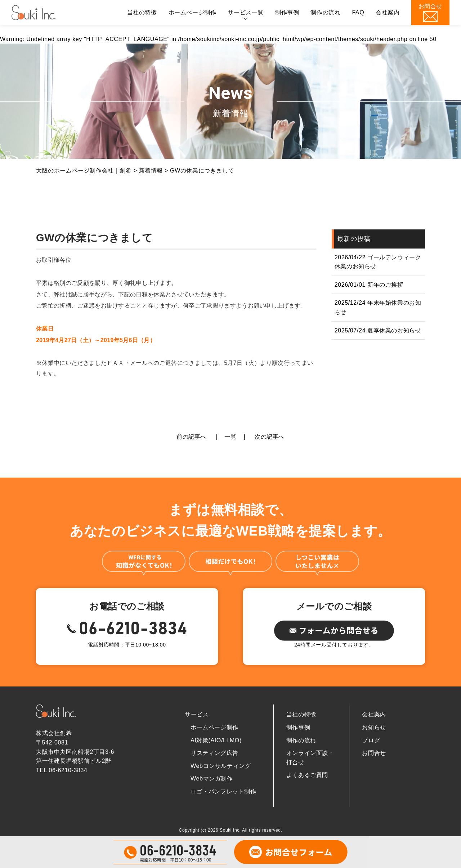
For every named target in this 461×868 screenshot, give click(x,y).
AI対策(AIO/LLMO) (216, 740)
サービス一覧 (246, 12)
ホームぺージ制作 (193, 12)
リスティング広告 (214, 753)
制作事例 (287, 12)
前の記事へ (191, 437)
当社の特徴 (142, 12)
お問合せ (374, 753)
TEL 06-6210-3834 (62, 770)
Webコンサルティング (221, 766)
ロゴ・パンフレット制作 (223, 791)
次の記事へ (270, 437)
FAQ (358, 12)
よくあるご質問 (307, 775)
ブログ (371, 740)
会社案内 (388, 12)
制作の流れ (325, 12)
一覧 (230, 437)
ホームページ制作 (214, 727)
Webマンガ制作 (212, 778)
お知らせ (374, 727)
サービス (197, 714)
